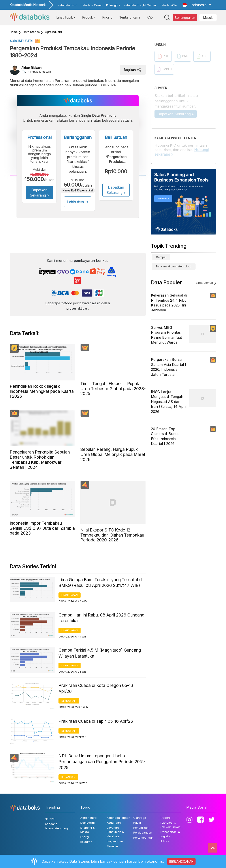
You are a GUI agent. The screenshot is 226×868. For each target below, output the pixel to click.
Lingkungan (70, 595)
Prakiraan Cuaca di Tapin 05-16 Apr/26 (96, 721)
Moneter (113, 846)
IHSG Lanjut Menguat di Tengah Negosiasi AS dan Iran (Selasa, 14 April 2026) (169, 402)
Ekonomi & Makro (88, 830)
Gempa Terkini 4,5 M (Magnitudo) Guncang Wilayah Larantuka (100, 653)
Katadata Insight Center (140, 5)
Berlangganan (185, 18)
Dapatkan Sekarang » (39, 193)
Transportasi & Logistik (170, 834)
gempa (161, 257)
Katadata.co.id (67, 5)
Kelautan (86, 842)
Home (14, 32)
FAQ (150, 17)
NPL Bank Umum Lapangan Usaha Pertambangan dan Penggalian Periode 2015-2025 (102, 762)
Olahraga (140, 818)
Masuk (208, 18)
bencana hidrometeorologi (174, 266)
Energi (85, 837)
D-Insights (113, 5)
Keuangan (68, 777)
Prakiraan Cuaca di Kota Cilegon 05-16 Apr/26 (96, 688)
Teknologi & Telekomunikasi (170, 825)
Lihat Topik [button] (65, 17)
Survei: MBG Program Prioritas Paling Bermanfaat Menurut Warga (166, 335)
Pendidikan (141, 828)
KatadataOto (168, 5)
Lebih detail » (78, 202)
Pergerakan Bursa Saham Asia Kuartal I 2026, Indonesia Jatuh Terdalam (169, 367)
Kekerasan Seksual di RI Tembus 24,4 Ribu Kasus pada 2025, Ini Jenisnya (169, 303)
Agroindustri (53, 32)
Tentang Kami (130, 17)
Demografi (69, 701)
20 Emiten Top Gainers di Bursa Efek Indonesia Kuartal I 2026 (165, 436)
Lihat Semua (204, 283)
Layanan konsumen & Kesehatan (115, 832)
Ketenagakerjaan (119, 818)
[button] (197, 5)
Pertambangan (143, 838)
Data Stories (31, 32)
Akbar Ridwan (31, 68)
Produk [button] (88, 17)
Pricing (107, 17)
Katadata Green (92, 5)
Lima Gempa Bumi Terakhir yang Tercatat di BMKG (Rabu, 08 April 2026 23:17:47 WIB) (101, 583)
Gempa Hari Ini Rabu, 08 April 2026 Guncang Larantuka (101, 618)
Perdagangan (143, 832)
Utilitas (164, 841)
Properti (165, 818)
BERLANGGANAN (181, 861)
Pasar (137, 823)
